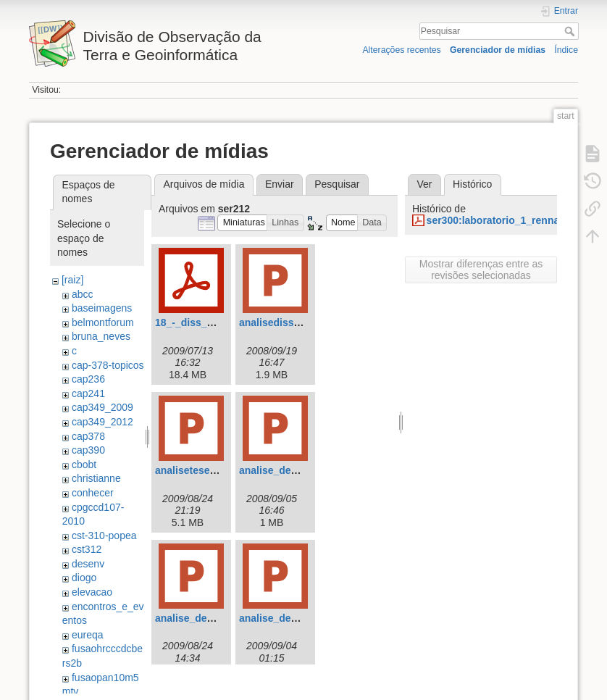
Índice (566, 50)
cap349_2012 (102, 422)
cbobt (84, 464)
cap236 (88, 379)
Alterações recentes (401, 50)
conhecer (93, 493)
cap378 (88, 436)
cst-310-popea (104, 536)
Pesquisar (571, 31)
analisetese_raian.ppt (206, 470)
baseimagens (102, 308)
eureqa (88, 635)
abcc (83, 294)
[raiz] (72, 280)
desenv (88, 564)
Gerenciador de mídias (498, 50)
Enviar (280, 184)
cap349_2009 (102, 407)
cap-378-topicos (108, 365)
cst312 (87, 549)
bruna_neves (101, 336)
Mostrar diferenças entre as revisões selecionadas (481, 270)
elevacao (92, 592)
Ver (424, 184)
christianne (96, 478)
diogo (84, 578)
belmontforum (103, 322)
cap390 (88, 450)
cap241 (88, 393)
